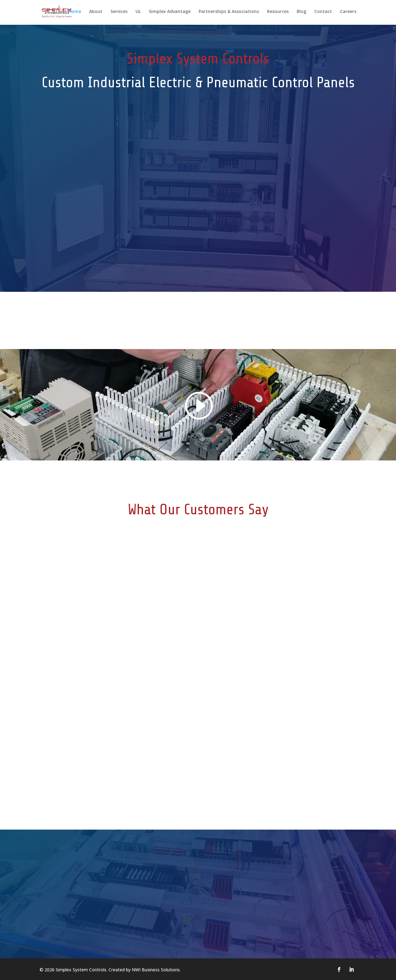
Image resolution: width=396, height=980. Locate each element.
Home (75, 12)
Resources (278, 12)
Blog (301, 12)
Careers (348, 12)
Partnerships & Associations (229, 12)
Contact (323, 12)
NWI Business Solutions (156, 970)
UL (138, 12)
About (96, 12)
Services (119, 12)
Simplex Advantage (170, 12)
